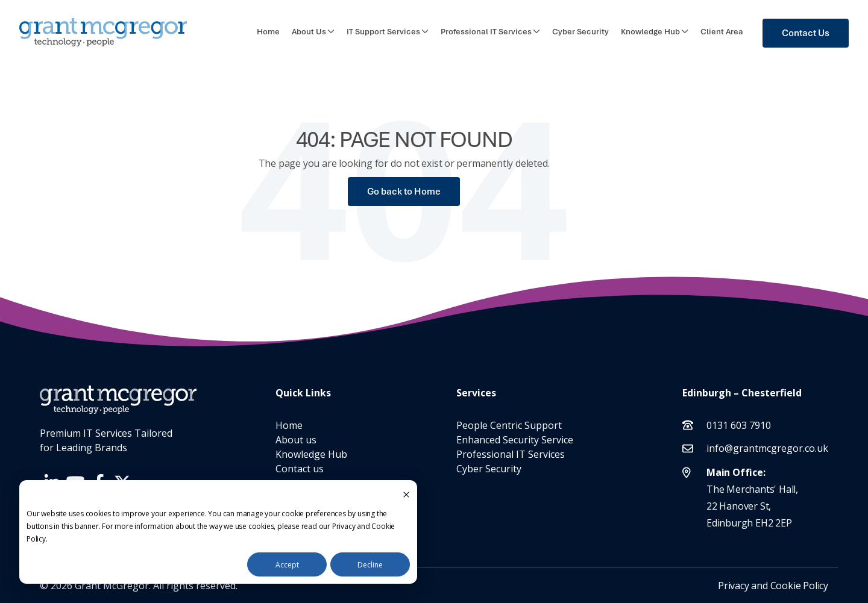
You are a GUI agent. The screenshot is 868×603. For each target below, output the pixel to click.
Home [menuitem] (289, 425)
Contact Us (806, 33)
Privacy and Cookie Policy (773, 586)
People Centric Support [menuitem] (509, 425)
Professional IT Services (486, 32)
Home (268, 32)
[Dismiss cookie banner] (406, 494)
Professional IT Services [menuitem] (511, 454)
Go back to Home (404, 192)
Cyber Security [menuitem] (489, 469)
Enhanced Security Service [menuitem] (515, 440)
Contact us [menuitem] (300, 469)
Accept (287, 565)
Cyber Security (580, 32)
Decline (370, 565)
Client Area (722, 32)
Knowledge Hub (650, 32)
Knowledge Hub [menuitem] (311, 454)
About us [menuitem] (296, 440)
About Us (309, 32)
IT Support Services (383, 32)
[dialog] (218, 532)
